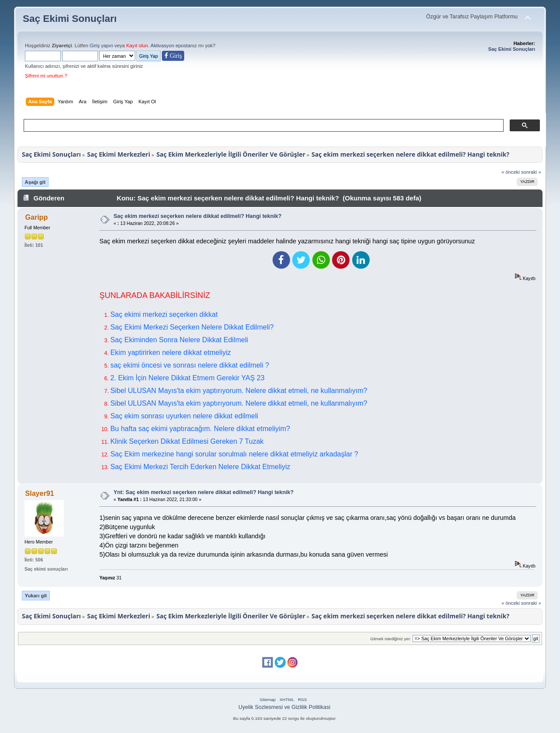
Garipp (37, 217)
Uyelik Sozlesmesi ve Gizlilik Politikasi (284, 707)
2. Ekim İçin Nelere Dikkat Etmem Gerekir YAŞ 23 (187, 378)
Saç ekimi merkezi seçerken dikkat (164, 314)
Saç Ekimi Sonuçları (70, 19)
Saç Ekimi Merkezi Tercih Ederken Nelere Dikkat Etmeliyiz (200, 467)
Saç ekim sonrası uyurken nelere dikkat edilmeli (184, 416)
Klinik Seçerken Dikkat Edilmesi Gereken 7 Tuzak (187, 441)
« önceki (511, 172)
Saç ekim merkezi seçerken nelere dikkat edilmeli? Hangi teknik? (197, 216)
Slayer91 (40, 493)
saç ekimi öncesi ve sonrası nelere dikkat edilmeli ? (190, 365)
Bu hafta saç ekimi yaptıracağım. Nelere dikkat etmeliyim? (200, 429)
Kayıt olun (137, 46)
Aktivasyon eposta (170, 46)
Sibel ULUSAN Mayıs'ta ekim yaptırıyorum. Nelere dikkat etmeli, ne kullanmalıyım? (239, 391)
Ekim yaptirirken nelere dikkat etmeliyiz (171, 352)
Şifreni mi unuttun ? (46, 76)
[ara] (263, 126)
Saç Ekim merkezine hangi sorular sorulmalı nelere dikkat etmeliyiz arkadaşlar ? (234, 454)
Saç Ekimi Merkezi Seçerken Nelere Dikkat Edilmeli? (192, 327)
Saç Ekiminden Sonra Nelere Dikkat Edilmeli (179, 340)
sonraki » (531, 172)
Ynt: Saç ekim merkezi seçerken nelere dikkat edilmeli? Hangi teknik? (203, 492)
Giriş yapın (101, 46)
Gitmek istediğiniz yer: (390, 639)
